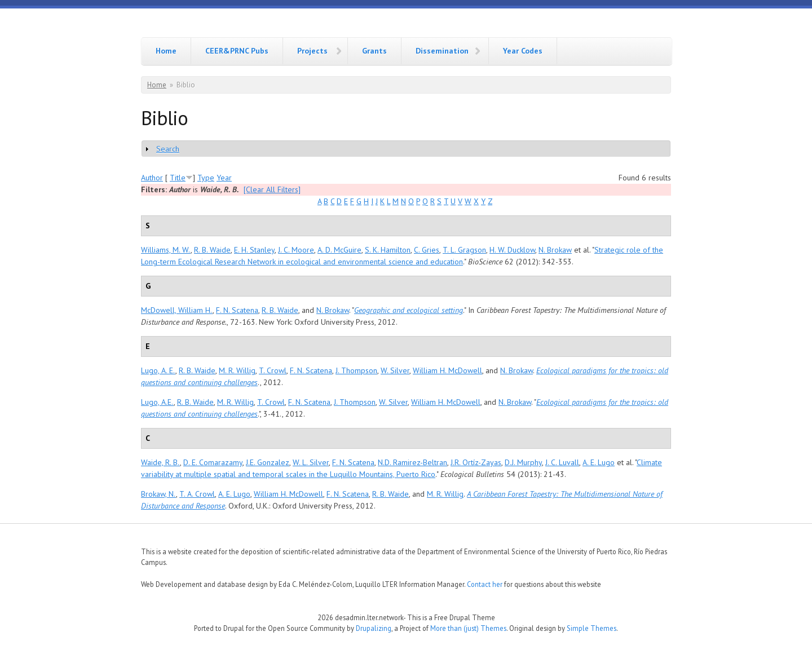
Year (224, 178)
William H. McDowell (447, 370)
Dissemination (442, 51)
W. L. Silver (311, 462)
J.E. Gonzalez (268, 462)
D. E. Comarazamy (213, 462)
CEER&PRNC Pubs (237, 51)
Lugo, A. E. (158, 370)
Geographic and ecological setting (409, 310)
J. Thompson (356, 370)
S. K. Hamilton (388, 250)
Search (168, 149)
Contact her (485, 584)
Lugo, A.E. (157, 402)
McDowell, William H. (177, 310)
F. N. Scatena (237, 310)
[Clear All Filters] (272, 189)
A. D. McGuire (339, 250)
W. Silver (395, 370)
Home (166, 51)
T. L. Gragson (464, 250)
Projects (312, 51)
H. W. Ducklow (512, 250)
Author (152, 178)
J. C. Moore (296, 250)
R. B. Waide (212, 250)
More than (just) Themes (468, 628)
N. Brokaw (555, 250)
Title (178, 178)
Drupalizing (374, 628)
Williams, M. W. (166, 250)
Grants (374, 51)
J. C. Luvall (562, 462)
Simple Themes (592, 628)
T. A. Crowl (197, 494)
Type (206, 178)
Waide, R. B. (160, 462)
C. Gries (427, 250)
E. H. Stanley (254, 250)
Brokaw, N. (158, 494)
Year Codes (523, 51)
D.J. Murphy (523, 462)
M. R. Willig (237, 370)
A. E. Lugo (599, 462)
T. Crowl (273, 370)
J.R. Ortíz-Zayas (476, 462)
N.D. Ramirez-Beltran (412, 462)
